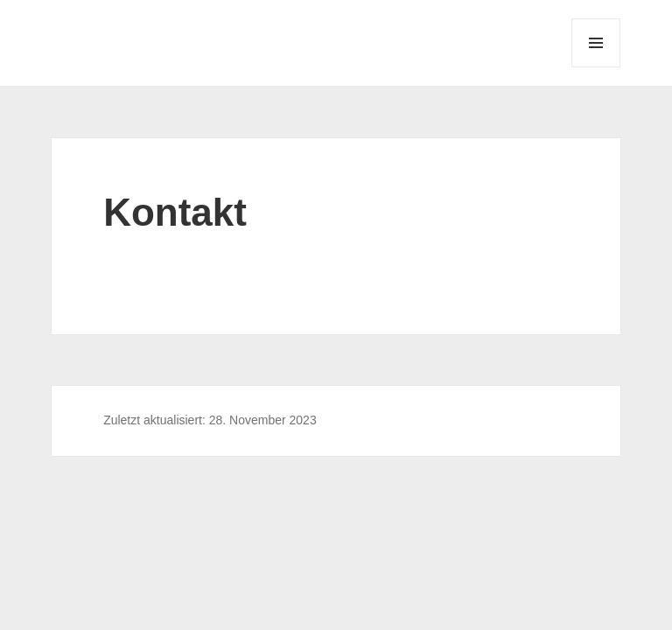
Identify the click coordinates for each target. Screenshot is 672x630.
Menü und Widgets (596, 67)
